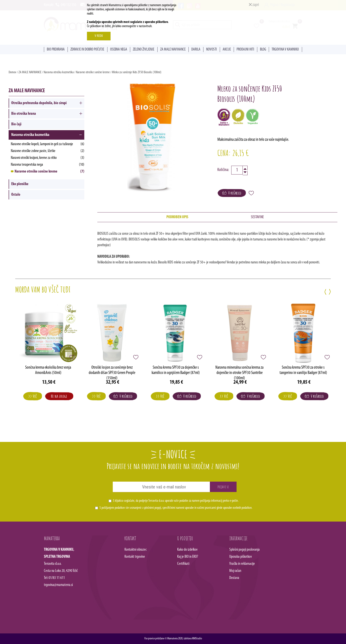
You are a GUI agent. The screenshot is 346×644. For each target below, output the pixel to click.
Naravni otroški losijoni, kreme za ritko (48, 158)
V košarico (232, 193)
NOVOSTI (212, 50)
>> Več (33, 396)
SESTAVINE (257, 217)
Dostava (234, 578)
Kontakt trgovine (135, 557)
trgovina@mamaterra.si (58, 585)
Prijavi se (223, 487)
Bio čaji (16, 124)
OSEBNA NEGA (119, 50)
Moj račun (235, 571)
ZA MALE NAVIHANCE (173, 50)
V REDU (99, 36)
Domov (12, 72)
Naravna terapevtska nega (48, 165)
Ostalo (16, 195)
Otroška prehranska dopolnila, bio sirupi (39, 103)
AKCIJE (227, 50)
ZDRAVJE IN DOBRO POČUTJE (87, 50)
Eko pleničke (20, 184)
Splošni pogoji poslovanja (244, 550)
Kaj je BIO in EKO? (188, 557)
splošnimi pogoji (152, 508)
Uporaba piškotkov (241, 557)
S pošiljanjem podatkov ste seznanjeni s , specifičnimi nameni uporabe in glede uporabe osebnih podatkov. (176, 508)
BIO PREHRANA (56, 50)
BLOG (263, 50)
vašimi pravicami (206, 508)
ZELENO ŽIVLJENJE (144, 50)
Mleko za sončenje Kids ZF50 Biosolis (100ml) (137, 72)
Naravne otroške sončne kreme (93, 72)
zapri (254, 5)
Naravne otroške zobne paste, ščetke (48, 151)
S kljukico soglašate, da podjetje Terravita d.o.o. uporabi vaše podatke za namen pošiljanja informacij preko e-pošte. (176, 501)
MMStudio (197, 639)
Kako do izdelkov (187, 550)
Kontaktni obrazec (135, 550)
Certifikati (183, 564)
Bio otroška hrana (24, 114)
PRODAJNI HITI (245, 50)
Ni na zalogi (59, 396)
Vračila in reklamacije (242, 564)
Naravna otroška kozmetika (59, 72)
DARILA (196, 50)
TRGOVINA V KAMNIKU (285, 50)
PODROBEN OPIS (177, 217)
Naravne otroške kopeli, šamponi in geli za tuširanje (48, 144)
